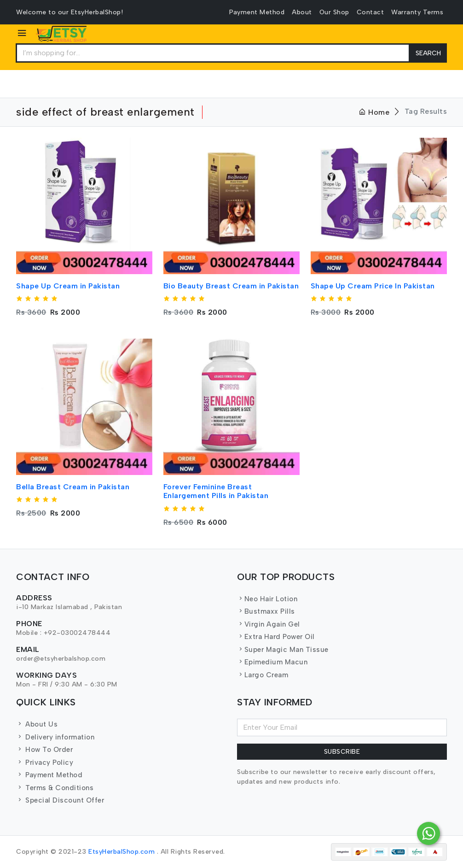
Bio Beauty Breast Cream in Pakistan (231, 286)
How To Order (44, 750)
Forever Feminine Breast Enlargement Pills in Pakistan (216, 491)
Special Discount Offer (60, 800)
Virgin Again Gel (269, 624)
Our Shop (334, 12)
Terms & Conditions (55, 788)
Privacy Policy (45, 762)
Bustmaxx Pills (266, 611)
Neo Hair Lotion (267, 599)
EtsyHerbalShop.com (122, 852)
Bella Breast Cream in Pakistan (73, 487)
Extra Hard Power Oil (276, 637)
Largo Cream (263, 675)
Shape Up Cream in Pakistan (68, 286)
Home (374, 112)
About (302, 12)
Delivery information (55, 737)
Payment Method (257, 12)
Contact (370, 12)
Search (428, 53)
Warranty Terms (417, 12)
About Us (37, 724)
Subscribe (342, 752)
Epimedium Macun (272, 662)
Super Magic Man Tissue (283, 650)
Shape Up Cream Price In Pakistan (373, 286)
